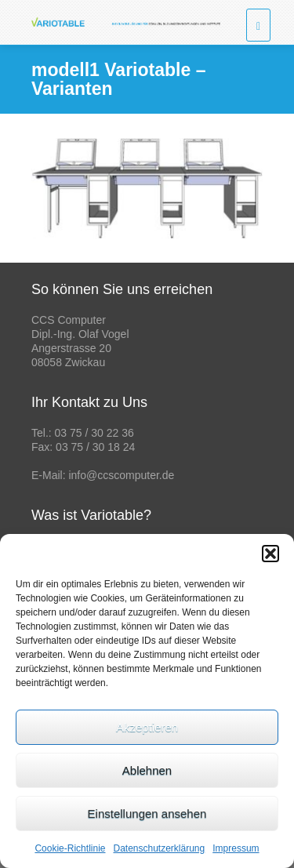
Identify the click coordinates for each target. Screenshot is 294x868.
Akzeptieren (147, 727)
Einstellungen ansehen (147, 814)
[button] (270, 554)
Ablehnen (147, 770)
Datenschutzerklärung (159, 848)
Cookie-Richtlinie (70, 848)
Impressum (236, 848)
